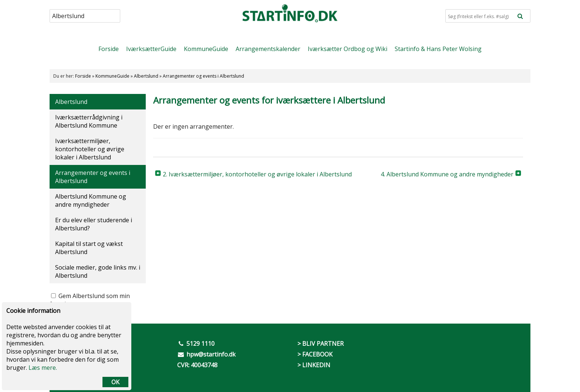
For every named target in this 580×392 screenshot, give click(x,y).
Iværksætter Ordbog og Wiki (348, 49)
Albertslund (146, 76)
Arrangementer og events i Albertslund (203, 76)
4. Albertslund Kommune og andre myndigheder (447, 174)
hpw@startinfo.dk (211, 354)
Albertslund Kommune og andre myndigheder (91, 200)
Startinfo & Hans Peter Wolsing (438, 49)
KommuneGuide (206, 49)
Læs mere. (43, 368)
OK (115, 382)
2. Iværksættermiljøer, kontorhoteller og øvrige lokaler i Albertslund (257, 174)
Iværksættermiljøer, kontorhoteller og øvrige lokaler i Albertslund (90, 149)
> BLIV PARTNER (321, 344)
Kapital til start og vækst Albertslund (89, 248)
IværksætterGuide (151, 49)
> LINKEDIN (314, 365)
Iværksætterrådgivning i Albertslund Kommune (89, 121)
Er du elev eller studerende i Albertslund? (94, 224)
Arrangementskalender (268, 49)
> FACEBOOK (315, 354)
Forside (109, 49)
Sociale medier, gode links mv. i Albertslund (98, 271)
